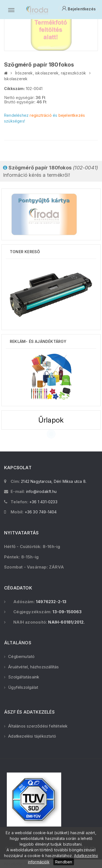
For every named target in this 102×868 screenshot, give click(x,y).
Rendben (64, 862)
